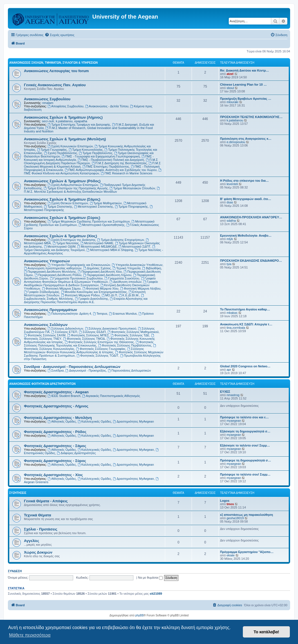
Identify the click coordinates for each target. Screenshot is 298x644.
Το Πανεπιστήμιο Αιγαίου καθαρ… (245, 309)
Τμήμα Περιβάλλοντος (96, 153)
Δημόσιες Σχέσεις (97, 268)
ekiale (231, 555)
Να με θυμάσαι (150, 578)
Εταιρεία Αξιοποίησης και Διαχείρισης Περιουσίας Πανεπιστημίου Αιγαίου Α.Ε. (86, 300)
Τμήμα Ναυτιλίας (66, 243)
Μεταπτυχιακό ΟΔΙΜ (60, 247)
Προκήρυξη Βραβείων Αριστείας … (246, 99)
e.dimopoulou (236, 142)
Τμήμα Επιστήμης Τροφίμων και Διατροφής (79, 125)
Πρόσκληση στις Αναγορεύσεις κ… (246, 139)
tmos (230, 504)
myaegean (234, 421)
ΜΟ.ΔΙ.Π (109, 295)
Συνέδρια (56, 370)
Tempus (100, 314)
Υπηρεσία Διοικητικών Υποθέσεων (137, 265)
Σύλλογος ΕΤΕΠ (64, 332)
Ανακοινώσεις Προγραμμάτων (51, 310)
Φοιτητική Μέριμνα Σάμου (61, 288)
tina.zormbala (236, 328)
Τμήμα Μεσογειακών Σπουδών (132, 188)
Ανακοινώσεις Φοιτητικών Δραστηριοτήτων (42, 384)
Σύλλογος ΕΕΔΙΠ (92, 332)
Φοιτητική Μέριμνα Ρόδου (80, 295)
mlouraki (232, 102)
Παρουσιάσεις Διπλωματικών (129, 370)
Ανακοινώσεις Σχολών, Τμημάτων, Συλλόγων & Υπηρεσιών (53, 63)
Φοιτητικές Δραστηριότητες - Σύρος (55, 461)
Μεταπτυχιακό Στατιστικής (94, 206)
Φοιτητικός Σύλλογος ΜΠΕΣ (88, 335)
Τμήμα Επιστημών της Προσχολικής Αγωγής (76, 188)
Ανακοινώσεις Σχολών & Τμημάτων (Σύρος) (62, 218)
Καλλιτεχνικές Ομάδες (94, 421)
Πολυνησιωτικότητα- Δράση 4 (69, 314)
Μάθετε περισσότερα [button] (30, 635)
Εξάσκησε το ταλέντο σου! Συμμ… (245, 445)
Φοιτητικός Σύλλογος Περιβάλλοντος (125, 345)
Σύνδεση (15, 571)
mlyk (230, 239)
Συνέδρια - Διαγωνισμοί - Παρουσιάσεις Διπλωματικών (72, 367)
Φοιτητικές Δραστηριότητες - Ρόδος (55, 432)
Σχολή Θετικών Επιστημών (68, 203)
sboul (230, 88)
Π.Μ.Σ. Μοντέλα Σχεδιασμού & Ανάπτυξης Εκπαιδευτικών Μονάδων (92, 190)
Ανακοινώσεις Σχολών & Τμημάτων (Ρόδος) (62, 181)
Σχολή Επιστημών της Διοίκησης (71, 240)
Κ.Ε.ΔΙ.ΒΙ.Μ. (129, 295)
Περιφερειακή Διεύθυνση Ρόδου (58, 275)
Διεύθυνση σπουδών (126, 282)
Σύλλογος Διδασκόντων (65, 328)
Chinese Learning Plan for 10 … (243, 85)
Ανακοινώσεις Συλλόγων (46, 325)
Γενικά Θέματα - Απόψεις (46, 501)
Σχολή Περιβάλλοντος (61, 153)
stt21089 (156, 594)
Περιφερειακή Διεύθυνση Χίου (100, 272)
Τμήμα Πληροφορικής (131, 206)
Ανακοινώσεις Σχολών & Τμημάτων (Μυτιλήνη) (65, 139)
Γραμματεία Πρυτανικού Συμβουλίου (76, 278)
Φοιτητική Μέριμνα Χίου (100, 288)
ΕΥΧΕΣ (225, 392)
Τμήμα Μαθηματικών (106, 203)
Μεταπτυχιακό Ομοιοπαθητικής (102, 225)
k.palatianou (64, 121)
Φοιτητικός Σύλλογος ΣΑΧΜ (45, 335)
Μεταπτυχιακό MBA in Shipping (110, 250)
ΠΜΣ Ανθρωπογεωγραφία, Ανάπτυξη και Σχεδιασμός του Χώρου (111, 170)
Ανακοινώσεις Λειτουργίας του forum (56, 71)
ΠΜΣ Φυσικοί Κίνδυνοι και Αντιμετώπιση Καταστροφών (93, 172)
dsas (230, 202)
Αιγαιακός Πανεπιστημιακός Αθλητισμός (111, 396)
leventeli (232, 184)
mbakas (232, 313)
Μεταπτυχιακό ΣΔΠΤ (134, 247)
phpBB (140, 615)
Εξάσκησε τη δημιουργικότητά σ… (245, 431)
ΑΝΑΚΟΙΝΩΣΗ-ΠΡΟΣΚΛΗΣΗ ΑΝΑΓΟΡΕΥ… (251, 217)
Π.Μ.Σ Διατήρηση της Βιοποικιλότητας (119, 163)
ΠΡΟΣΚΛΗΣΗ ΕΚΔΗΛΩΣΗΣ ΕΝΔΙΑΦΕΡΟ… (251, 261)
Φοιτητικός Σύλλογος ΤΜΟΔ (84, 339)
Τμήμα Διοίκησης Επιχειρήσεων (120, 240)
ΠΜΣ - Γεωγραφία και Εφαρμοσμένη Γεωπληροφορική (101, 156)
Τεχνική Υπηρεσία (126, 268)
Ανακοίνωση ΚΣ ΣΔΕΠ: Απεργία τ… (246, 324)
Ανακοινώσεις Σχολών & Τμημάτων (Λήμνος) (63, 117)
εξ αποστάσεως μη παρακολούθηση (247, 515)
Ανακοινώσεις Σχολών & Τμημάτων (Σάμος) (62, 199)
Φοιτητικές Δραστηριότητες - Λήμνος (56, 406)
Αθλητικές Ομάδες (62, 421)
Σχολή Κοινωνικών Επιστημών (70, 146)
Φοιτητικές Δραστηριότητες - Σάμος (55, 446)
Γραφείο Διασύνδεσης (91, 299)
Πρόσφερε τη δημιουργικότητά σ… (246, 460)
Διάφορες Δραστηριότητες (77, 453)
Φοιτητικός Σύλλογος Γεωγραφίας (101, 349)
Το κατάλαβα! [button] (266, 632)
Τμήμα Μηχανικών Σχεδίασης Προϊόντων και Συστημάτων (89, 221)
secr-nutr (48, 121)
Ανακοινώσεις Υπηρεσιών (47, 261)
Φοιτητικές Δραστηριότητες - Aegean (56, 392)
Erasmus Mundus (123, 314)
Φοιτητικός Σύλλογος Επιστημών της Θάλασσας (99, 342)
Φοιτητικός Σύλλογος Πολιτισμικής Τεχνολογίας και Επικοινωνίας (89, 344)
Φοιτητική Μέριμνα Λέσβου (140, 288)
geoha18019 (235, 518)
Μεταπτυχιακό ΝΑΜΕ (97, 243)
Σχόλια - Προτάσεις (41, 529)
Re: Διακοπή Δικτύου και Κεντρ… (245, 70)
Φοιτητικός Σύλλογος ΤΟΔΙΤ (98, 356)
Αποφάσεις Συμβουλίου (65, 106)
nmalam (48, 103)
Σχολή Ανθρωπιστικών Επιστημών (73, 185)
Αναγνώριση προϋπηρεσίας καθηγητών (53, 268)
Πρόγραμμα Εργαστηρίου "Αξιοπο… (247, 552)
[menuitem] (60, 35)
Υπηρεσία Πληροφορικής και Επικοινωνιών (79, 265)
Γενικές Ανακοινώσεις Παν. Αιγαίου (55, 85)
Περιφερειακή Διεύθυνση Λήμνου (107, 275)
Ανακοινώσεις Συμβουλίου (47, 99)
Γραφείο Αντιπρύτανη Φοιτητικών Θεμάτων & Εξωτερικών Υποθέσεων (90, 280)
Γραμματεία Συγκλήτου (122, 278)
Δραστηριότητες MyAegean (133, 421)
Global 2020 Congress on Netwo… (245, 366)
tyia (229, 264)
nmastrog (233, 395)
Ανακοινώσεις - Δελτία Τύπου (107, 106)
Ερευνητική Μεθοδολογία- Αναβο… (246, 236)
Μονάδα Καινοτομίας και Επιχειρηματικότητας (94, 292)
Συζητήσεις (18, 493)
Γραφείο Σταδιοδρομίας (42, 292)
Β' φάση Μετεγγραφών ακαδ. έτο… (246, 199)
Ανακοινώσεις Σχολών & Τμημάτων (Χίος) (61, 236)
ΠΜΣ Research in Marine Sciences (126, 173)
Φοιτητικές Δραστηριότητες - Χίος (53, 475)
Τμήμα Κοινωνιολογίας (86, 150)
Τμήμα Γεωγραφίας (52, 150)
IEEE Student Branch (64, 396)
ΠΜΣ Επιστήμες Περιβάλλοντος (106, 166)
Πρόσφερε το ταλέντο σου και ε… (244, 417)
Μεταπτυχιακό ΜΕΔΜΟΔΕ (97, 247)
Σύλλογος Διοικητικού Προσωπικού (111, 328)
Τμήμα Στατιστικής (58, 206)
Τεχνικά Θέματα (38, 515)
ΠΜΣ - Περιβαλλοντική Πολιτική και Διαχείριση (111, 160)
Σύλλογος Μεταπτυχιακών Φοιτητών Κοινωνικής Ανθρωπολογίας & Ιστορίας (84, 350)
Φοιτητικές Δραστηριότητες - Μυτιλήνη (58, 418)
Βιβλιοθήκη (152, 268)
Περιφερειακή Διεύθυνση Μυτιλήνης (50, 272)
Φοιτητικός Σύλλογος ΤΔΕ (130, 335)
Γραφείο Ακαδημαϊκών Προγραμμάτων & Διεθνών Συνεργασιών (91, 283)
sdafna (231, 221)
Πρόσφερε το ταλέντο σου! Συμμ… (245, 474)
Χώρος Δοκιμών (38, 552)
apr (229, 370)
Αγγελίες (32, 541)
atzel (230, 74)
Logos (225, 501)
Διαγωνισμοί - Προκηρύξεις (86, 370)
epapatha (81, 121)
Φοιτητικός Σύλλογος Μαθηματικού (133, 332)
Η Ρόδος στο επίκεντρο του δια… (244, 181)
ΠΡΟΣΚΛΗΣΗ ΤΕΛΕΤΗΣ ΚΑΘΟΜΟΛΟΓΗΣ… (251, 117)
